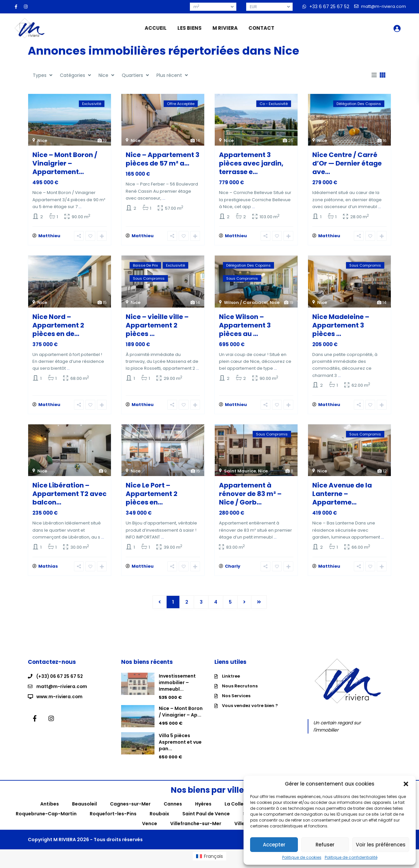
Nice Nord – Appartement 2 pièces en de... (58, 327)
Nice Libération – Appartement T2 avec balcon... (70, 497)
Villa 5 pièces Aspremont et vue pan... (180, 747)
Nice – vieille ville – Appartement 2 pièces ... (157, 327)
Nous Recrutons (240, 691)
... (80, 207)
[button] (406, 784)
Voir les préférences (381, 845)
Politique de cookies (302, 858)
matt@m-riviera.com (62, 691)
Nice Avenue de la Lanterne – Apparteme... (342, 497)
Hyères (203, 809)
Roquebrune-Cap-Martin (46, 819)
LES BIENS (190, 28)
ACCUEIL (156, 28)
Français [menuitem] (213, 861)
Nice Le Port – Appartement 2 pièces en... (152, 497)
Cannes (173, 809)
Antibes (50, 809)
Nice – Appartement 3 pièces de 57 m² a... (163, 159)
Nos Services (236, 701)
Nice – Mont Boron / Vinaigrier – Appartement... (65, 163)
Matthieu (49, 238)
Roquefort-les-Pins (113, 819)
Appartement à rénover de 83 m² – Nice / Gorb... (250, 497)
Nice (42, 141)
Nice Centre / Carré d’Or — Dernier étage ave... (347, 163)
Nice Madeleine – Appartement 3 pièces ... (341, 327)
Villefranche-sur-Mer (196, 828)
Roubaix (159, 819)
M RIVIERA (225, 28)
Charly (233, 571)
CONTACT (261, 28)
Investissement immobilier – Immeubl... (177, 688)
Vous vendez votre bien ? (250, 711)
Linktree (231, 681)
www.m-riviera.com (60, 701)
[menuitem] (209, 861)
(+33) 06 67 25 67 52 (60, 682)
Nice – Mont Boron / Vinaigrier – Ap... (181, 717)
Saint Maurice (240, 474)
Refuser (325, 845)
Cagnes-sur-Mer (130, 809)
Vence (150, 828)
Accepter (274, 845)
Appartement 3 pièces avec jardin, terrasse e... (251, 163)
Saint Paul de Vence (206, 819)
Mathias (48, 571)
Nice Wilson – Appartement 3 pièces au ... (245, 327)
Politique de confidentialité (351, 858)
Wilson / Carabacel (246, 304)
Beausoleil (84, 809)
